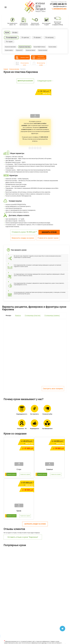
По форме (37, 37)
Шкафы (15, 32)
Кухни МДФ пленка (39, 47)
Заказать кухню (49, 232)
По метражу (49, 37)
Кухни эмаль (9, 50)
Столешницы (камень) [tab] (52, 315)
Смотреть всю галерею (53, 389)
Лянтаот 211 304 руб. (7, 571)
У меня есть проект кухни (48, 238)
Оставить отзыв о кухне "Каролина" (23, 537)
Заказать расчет (12, 474)
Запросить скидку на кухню (23, 238)
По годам (9, 42)
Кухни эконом (43, 50)
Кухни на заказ (30, 50)
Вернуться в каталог (25, 81)
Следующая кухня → (45, 81)
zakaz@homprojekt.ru (60, 6)
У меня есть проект (25, 474)
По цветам (25, 37)
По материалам (11, 37)
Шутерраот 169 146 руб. (30, 571)
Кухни (7, 32)
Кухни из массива (10, 47)
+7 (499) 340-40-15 (58, 4)
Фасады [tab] (8, 315)
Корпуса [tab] (18, 315)
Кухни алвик (52, 47)
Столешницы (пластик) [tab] (33, 315)
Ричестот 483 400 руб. (53, 571)
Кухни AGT (19, 50)
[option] (12, 563)
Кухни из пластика (25, 47)
